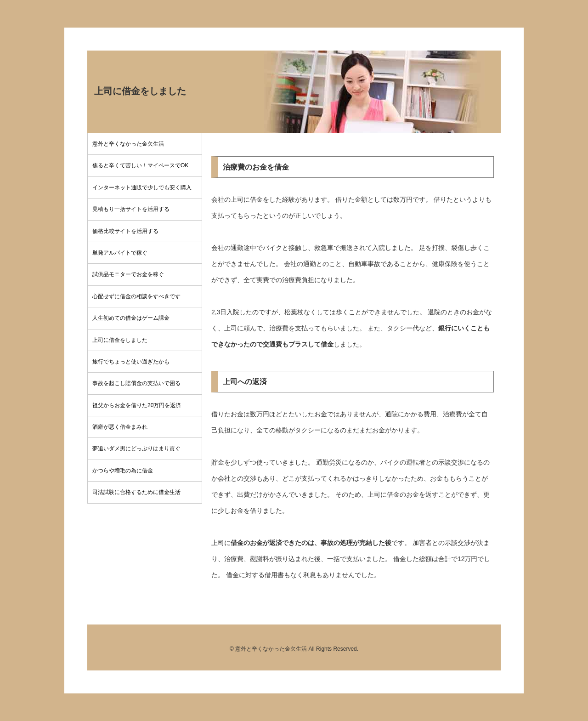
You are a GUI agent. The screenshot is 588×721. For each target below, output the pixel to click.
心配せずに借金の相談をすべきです (136, 296)
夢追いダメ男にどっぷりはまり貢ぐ (136, 448)
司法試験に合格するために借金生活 (136, 492)
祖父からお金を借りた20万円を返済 (137, 405)
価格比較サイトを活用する (125, 231)
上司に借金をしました (120, 340)
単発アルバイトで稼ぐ (120, 253)
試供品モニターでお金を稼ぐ (128, 274)
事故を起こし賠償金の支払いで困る (136, 383)
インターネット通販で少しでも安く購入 (142, 187)
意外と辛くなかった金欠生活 (128, 144)
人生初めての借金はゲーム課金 (131, 318)
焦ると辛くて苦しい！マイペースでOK (140, 165)
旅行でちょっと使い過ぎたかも (131, 362)
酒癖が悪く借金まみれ (120, 427)
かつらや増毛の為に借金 (123, 471)
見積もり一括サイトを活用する (131, 209)
